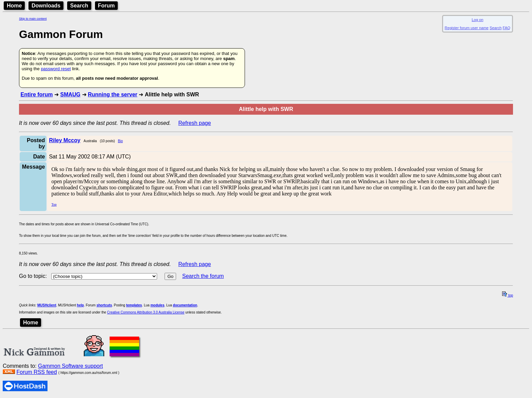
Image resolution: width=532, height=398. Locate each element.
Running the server (113, 94)
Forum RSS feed (36, 372)
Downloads (46, 6)
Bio (120, 141)
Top (54, 204)
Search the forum (203, 276)
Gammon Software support (70, 366)
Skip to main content (33, 19)
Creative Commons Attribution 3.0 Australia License (146, 312)
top (508, 295)
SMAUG (70, 94)
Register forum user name (467, 28)
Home (14, 6)
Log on (477, 20)
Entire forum (36, 94)
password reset (56, 69)
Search (79, 6)
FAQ (507, 28)
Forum (107, 6)
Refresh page (195, 123)
